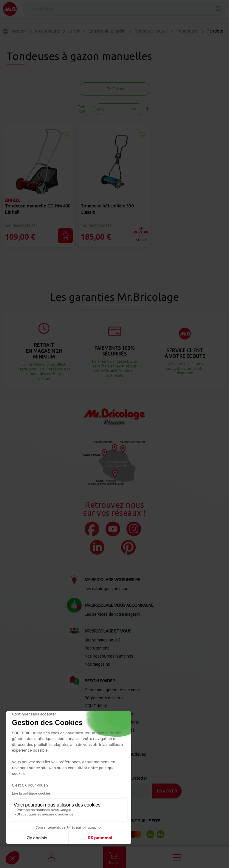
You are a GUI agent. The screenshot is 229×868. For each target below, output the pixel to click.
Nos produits (48, 31)
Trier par (83, 109)
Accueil (19, 31)
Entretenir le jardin (107, 31)
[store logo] (10, 9)
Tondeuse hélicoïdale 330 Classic (107, 209)
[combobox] (124, 9)
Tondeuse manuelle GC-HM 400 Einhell (37, 209)
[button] (66, 135)
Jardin (74, 31)
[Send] (167, 791)
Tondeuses (188, 31)
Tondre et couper (151, 31)
